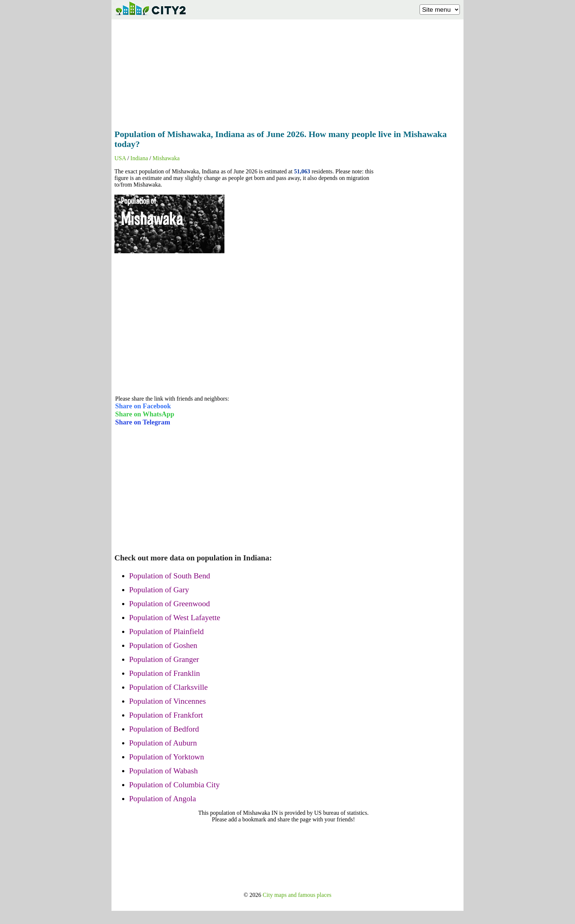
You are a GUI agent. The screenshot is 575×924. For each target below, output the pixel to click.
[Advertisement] (287, 72)
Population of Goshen (163, 645)
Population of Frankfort (166, 715)
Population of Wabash (163, 771)
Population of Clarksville (168, 687)
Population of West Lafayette (175, 618)
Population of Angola (162, 799)
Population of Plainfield (166, 632)
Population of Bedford (164, 729)
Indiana (139, 158)
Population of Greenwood (169, 604)
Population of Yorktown (166, 757)
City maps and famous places (297, 895)
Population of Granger (164, 659)
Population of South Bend (170, 576)
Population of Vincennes (167, 701)
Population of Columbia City (174, 785)
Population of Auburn (163, 743)
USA (120, 158)
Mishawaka (166, 158)
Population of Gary (159, 590)
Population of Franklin (164, 673)
